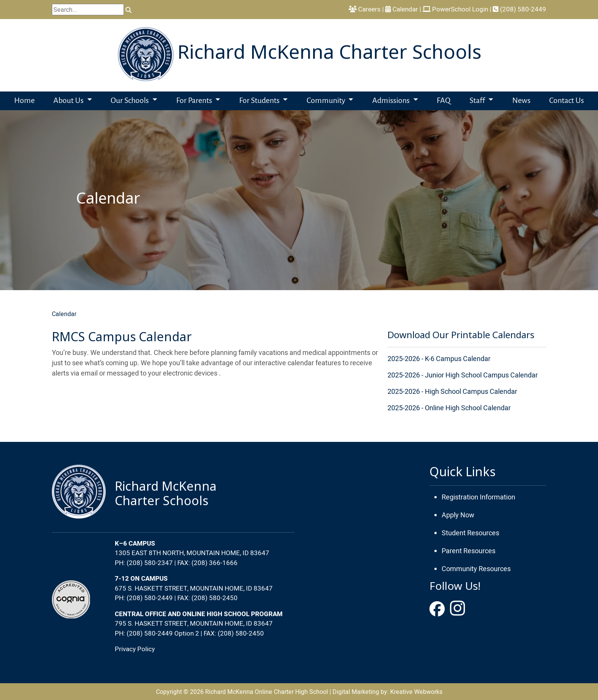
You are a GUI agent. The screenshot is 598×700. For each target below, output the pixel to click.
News (521, 101)
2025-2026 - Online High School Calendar (449, 408)
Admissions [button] (392, 101)
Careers (365, 9)
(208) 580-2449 (519, 9)
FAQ (444, 101)
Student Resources (470, 533)
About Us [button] (69, 101)
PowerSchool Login (455, 9)
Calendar (64, 314)
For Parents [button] (195, 101)
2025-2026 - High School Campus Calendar (452, 391)
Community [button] (327, 101)
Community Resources (476, 569)
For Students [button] (260, 101)
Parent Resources (469, 551)
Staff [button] (478, 101)
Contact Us (567, 101)
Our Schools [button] (130, 101)
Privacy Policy (135, 649)
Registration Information (478, 497)
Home (24, 101)
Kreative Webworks (416, 692)
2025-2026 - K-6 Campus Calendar (439, 359)
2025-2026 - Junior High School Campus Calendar (463, 375)
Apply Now (458, 515)
